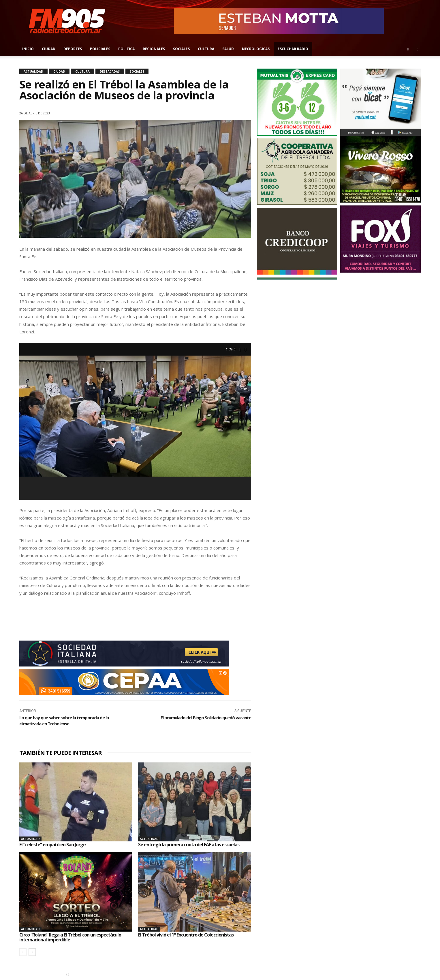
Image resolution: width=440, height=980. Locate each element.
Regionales (154, 49)
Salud (228, 49)
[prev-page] (23, 952)
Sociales (181, 49)
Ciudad (49, 49)
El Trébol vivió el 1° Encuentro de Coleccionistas (186, 935)
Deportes (73, 49)
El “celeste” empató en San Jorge (52, 845)
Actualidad (33, 71)
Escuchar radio (293, 49)
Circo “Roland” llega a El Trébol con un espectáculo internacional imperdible (70, 937)
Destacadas (110, 71)
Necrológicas (256, 49)
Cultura (206, 49)
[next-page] (32, 952)
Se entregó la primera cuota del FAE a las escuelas (189, 845)
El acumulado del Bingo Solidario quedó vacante (206, 717)
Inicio (28, 49)
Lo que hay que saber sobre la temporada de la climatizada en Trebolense (64, 721)
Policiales (100, 49)
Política (126, 49)
